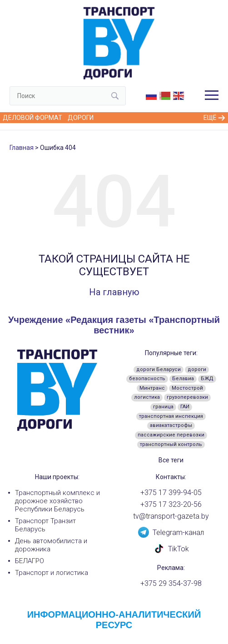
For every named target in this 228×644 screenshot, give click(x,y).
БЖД (207, 379)
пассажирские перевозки (171, 435)
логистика (147, 397)
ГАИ (185, 407)
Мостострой (187, 388)
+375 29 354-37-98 (171, 584)
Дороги (81, 118)
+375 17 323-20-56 (171, 505)
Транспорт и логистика (52, 573)
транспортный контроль (171, 444)
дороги (197, 369)
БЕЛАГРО (30, 561)
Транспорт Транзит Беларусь (45, 525)
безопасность (147, 379)
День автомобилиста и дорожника (51, 545)
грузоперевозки (187, 397)
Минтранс (152, 388)
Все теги (171, 460)
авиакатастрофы (171, 425)
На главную (114, 292)
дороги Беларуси (159, 369)
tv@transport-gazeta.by (171, 516)
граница (163, 407)
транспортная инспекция (171, 416)
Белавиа (183, 379)
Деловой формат (32, 118)
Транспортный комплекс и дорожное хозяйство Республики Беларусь (57, 501)
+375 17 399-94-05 (171, 493)
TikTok (171, 548)
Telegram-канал (171, 532)
